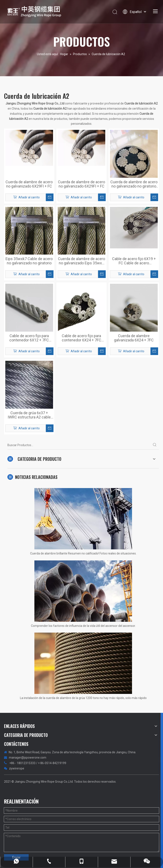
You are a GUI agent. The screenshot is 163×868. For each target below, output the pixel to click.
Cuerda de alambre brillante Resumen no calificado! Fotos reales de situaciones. (83, 553)
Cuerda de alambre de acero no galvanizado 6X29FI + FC (29, 184)
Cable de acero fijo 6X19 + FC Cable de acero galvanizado (134, 261)
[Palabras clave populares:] (155, 445)
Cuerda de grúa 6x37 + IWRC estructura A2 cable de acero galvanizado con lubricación (29, 415)
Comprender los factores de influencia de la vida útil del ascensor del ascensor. (83, 626)
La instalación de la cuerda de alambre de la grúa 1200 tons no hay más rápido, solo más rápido (83, 698)
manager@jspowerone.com (28, 758)
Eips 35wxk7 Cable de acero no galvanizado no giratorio (29, 261)
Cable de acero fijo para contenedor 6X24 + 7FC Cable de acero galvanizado (81, 338)
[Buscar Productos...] (79, 445)
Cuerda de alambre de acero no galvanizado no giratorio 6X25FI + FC (134, 184)
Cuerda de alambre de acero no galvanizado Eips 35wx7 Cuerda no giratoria (81, 261)
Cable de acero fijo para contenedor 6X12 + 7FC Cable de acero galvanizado (29, 338)
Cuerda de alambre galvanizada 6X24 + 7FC (134, 338)
